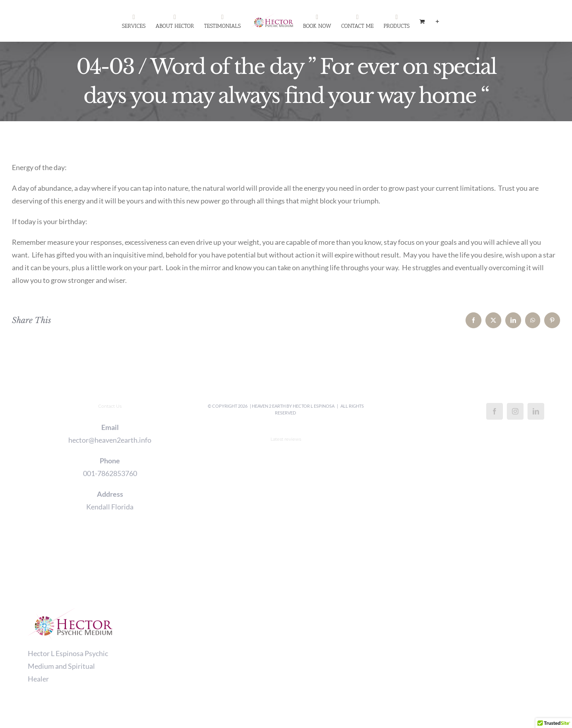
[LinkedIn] (536, 411)
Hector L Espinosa (314, 406)
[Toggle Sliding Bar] (437, 21)
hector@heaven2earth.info (110, 440)
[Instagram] (515, 411)
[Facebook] (495, 411)
